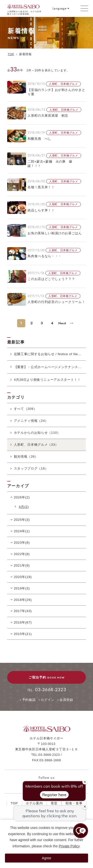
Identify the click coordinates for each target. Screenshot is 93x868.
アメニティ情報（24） (31, 421)
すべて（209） (25, 409)
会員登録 (66, 700)
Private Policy (69, 846)
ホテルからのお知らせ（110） (37, 433)
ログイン (47, 700)
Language (60, 8)
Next (63, 323)
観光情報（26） (26, 457)
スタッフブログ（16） (31, 468)
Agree (46, 858)
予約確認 (29, 700)
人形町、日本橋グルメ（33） (36, 445)
